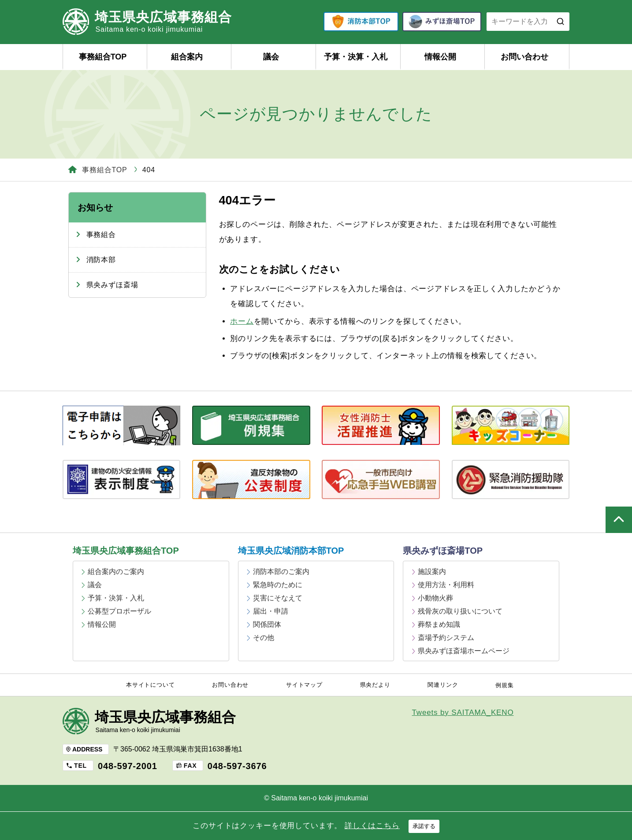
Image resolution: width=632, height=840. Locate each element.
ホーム (242, 321)
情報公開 (440, 57)
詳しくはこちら (372, 826)
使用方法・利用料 (446, 585)
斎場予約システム (446, 638)
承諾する (424, 826)
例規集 (505, 685)
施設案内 (432, 572)
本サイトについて (151, 685)
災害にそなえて (278, 598)
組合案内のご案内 (116, 572)
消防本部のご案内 (281, 572)
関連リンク (443, 685)
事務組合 (101, 235)
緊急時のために (278, 585)
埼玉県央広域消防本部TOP (291, 551)
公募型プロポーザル (119, 611)
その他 (264, 638)
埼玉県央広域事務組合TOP (126, 551)
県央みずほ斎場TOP (443, 551)
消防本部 (101, 260)
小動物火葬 (435, 598)
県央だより (375, 685)
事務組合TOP (103, 57)
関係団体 (267, 624)
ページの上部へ (619, 520)
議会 (271, 57)
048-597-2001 (128, 766)
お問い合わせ (524, 57)
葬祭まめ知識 (439, 624)
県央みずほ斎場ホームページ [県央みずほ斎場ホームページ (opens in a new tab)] (464, 651)
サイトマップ (304, 685)
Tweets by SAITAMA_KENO (463, 712)
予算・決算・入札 (356, 57)
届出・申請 (271, 611)
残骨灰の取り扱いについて (460, 611)
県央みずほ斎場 (112, 285)
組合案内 (187, 57)
